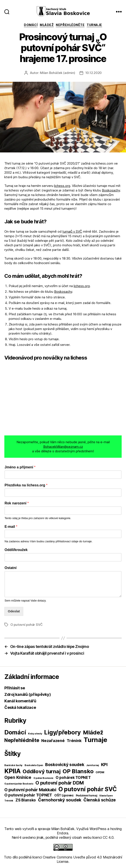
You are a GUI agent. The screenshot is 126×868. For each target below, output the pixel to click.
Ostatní (11, 568)
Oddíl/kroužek (16, 550)
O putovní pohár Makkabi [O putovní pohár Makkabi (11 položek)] (30, 790)
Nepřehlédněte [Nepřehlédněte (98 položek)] (22, 740)
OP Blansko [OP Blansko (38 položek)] (78, 771)
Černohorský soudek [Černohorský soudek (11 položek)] (60, 800)
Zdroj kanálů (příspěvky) (28, 694)
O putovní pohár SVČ (27, 625)
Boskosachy (111, 190)
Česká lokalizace (20, 707)
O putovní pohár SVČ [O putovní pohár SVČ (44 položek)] (88, 789)
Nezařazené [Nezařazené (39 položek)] (53, 740)
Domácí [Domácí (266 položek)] (15, 732)
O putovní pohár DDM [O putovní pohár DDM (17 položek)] (60, 783)
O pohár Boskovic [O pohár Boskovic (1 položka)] (44, 778)
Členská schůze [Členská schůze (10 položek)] (100, 800)
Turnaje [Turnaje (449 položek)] (95, 740)
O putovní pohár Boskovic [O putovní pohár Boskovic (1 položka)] (19, 784)
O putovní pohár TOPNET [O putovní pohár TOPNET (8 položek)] (28, 795)
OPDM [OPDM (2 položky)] (100, 772)
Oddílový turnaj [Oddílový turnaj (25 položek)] (41, 771)
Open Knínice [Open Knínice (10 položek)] (18, 777)
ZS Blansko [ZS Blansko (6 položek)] (26, 800)
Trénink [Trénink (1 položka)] (9, 801)
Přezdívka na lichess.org (26, 485)
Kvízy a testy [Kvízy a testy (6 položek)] (35, 734)
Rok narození (17, 503)
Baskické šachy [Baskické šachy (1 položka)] (13, 765)
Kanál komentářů (20, 701)
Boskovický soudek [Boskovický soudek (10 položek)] (65, 765)
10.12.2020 (94, 73)
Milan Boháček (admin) (58, 73)
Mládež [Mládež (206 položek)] (93, 732)
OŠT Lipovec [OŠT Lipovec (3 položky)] (64, 795)
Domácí (31, 25)
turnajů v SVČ (72, 231)
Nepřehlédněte (70, 25)
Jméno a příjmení (20, 467)
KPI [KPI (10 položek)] (104, 765)
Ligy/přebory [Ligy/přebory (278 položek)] (62, 732)
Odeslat (14, 611)
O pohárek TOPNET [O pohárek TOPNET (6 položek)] (73, 777)
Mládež (47, 25)
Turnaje (94, 25)
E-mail (11, 527)
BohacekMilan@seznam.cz (63, 447)
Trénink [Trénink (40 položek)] (74, 740)
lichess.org (62, 186)
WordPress (98, 829)
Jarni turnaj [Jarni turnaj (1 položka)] (93, 765)
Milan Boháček (63, 829)
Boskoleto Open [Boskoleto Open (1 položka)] (34, 765)
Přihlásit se (15, 688)
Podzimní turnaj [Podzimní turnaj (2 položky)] (87, 795)
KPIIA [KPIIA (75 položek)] (12, 771)
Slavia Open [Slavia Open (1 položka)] (106, 796)
